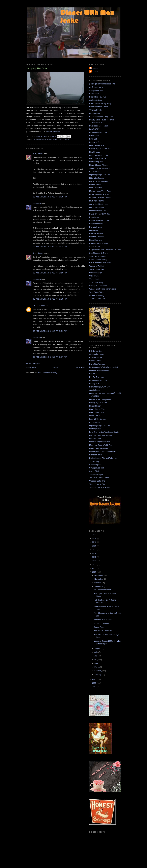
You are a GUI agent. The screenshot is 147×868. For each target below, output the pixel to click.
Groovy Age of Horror (98, 403)
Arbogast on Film (96, 90)
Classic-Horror (95, 361)
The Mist (68, 140)
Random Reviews (97, 237)
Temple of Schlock (97, 266)
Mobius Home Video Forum (101, 191)
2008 (95, 683)
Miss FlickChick (96, 188)
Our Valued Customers (99, 204)
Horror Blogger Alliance (99, 165)
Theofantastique (96, 474)
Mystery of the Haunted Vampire (103, 452)
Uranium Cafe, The (97, 481)
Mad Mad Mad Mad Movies (101, 435)
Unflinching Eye (96, 273)
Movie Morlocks (54, 131)
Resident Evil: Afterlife (103, 620)
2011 (95, 568)
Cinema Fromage (96, 354)
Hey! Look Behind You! (99, 155)
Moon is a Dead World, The (101, 445)
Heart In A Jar (95, 152)
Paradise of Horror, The (99, 220)
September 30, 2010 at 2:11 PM (50, 331)
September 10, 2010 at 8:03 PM (50, 247)
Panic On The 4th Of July (100, 214)
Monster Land (95, 439)
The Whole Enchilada (103, 631)
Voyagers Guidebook (98, 286)
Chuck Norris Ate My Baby (100, 103)
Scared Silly (94, 461)
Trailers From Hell (97, 269)
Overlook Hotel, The (98, 211)
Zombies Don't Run (97, 299)
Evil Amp (93, 374)
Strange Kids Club (97, 468)
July (96, 652)
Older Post (81, 367)
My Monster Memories (99, 448)
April (97, 663)
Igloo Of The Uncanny (98, 419)
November (99, 579)
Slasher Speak (95, 465)
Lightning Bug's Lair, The (99, 175)
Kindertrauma (95, 171)
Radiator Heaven (96, 234)
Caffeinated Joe (96, 100)
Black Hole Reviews (98, 97)
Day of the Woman (97, 364)
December (99, 575)
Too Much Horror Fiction (99, 478)
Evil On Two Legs (97, 377)
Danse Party (99, 627)
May (96, 660)
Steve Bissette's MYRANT (100, 263)
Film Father (94, 136)
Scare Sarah (94, 247)
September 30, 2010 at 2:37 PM (50, 357)
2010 (95, 572)
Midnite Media (95, 184)
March (97, 667)
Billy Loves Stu (95, 351)
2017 (95, 550)
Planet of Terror (96, 227)
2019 (95, 542)
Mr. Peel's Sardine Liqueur (100, 198)
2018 (95, 546)
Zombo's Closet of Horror (100, 487)
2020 (95, 538)
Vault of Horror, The (97, 484)
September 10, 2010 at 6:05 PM (50, 197)
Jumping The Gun (101, 623)
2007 (95, 687)
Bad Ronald (94, 94)
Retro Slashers (95, 240)
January (98, 674)
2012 (95, 564)
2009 (95, 679)
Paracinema (94, 217)
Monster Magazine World (100, 442)
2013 (95, 561)
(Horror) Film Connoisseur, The (102, 84)
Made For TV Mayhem (99, 181)
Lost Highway (95, 429)
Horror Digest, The (97, 409)
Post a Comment (33, 363)
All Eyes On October (102, 590)
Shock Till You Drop (97, 256)
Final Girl (93, 139)
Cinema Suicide (96, 357)
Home (56, 367)
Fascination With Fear (98, 132)
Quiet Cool (94, 230)
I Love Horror (95, 416)
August (98, 648)
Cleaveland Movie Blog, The (101, 117)
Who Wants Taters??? (98, 292)
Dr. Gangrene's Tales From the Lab (104, 367)
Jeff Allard (37, 203)
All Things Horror (96, 87)
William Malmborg (97, 295)
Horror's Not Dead (97, 412)
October (98, 583)
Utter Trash (94, 276)
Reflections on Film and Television (103, 458)
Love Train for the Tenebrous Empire (104, 432)
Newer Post (31, 367)
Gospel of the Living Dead (100, 399)
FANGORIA (94, 129)
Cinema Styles (95, 113)
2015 (95, 557)
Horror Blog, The (96, 162)
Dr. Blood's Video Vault (99, 126)
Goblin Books (95, 390)
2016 (95, 553)
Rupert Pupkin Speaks (99, 243)
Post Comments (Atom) (47, 372)
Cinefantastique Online (99, 107)
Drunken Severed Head (99, 370)
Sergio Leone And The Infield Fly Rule (105, 250)
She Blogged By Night (98, 253)
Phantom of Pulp (96, 224)
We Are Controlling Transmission (103, 289)
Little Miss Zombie (97, 178)
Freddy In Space (96, 142)
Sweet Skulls (95, 471)
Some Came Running (98, 260)
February (98, 671)
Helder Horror (95, 406)
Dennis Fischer (39, 305)
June (97, 656)
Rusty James (38, 153)
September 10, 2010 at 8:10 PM (50, 273)
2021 (95, 535)
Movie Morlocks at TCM (99, 194)
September (99, 586)
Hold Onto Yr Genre (98, 158)
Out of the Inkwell (96, 207)
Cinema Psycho (96, 110)
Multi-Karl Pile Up (96, 201)
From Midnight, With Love (100, 387)
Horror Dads (40, 140)
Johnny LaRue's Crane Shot (101, 168)
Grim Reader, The (97, 145)
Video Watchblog (96, 282)
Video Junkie (95, 279)
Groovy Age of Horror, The (100, 149)
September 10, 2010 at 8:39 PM (50, 299)
